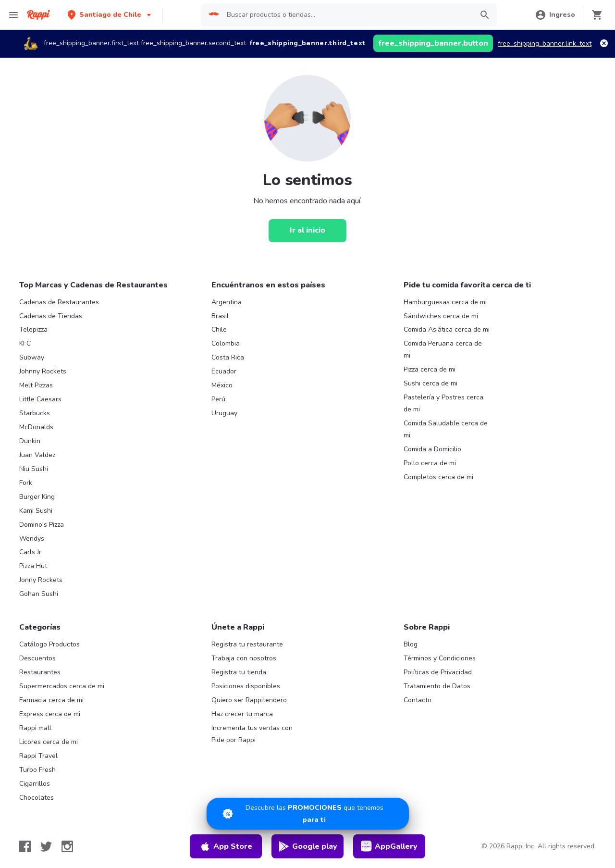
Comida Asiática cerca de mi (447, 329)
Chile (219, 329)
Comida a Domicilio (432, 449)
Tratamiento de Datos (437, 686)
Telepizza (33, 329)
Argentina (227, 302)
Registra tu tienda (239, 672)
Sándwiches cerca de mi (441, 316)
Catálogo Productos (49, 644)
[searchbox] (347, 15)
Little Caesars (40, 399)
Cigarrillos (35, 784)
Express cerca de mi (50, 714)
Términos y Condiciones (440, 658)
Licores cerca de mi (49, 742)
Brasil (220, 316)
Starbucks (35, 413)
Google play (308, 846)
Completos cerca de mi (438, 477)
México (222, 385)
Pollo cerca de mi (430, 463)
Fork (26, 483)
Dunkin (30, 441)
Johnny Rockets (43, 371)
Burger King (37, 497)
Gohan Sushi (39, 594)
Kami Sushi (36, 511)
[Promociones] (308, 814)
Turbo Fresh (37, 770)
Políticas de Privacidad (438, 672)
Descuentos (37, 658)
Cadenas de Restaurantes (59, 302)
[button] (110, 15)
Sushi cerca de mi (430, 383)
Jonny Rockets (41, 580)
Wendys (32, 539)
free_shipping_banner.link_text (545, 43)
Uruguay (224, 413)
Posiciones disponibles (246, 686)
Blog (411, 644)
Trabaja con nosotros (244, 658)
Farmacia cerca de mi (51, 700)
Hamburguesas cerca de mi (445, 302)
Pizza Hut (33, 566)
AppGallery (389, 846)
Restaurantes (40, 672)
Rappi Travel (38, 756)
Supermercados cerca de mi (62, 686)
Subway (32, 357)
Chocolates (37, 798)
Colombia (226, 343)
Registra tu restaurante (247, 644)
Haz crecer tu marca (242, 714)
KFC (25, 343)
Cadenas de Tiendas (51, 316)
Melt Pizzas (36, 385)
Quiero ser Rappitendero (249, 700)
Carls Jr (30, 552)
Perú (218, 399)
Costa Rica (228, 357)
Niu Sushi (34, 469)
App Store (226, 846)
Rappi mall (35, 728)
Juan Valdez (37, 455)
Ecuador (224, 371)
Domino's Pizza (42, 525)
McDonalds (36, 427)
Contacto (418, 700)
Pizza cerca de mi (430, 369)
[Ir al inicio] (307, 231)
